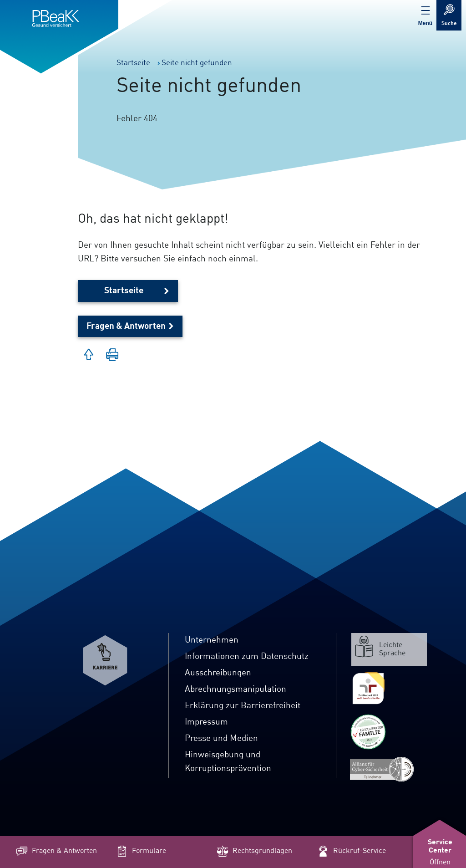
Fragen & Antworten (126, 327)
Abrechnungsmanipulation (236, 689)
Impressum (206, 722)
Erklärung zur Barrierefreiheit (243, 706)
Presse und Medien (221, 739)
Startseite (124, 291)
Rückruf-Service (351, 851)
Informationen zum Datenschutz (247, 657)
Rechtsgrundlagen (254, 851)
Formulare (140, 851)
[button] (112, 356)
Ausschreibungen (218, 673)
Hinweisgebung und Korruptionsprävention (228, 762)
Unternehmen (212, 640)
